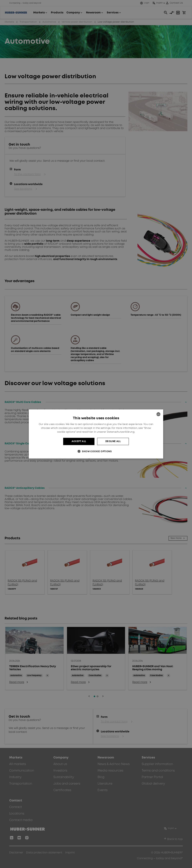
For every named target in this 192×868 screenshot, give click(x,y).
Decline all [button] (113, 441)
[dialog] (96, 434)
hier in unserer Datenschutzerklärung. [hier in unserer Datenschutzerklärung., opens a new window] (112, 432)
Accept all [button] (79, 441)
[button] (96, 451)
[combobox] (158, 414)
